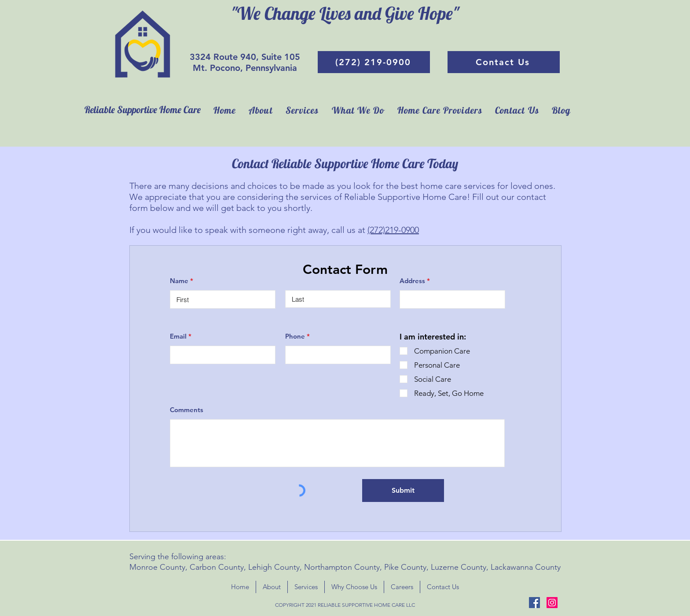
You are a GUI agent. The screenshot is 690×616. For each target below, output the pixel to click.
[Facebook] (534, 603)
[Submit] (403, 491)
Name (179, 281)
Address (412, 281)
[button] (358, 110)
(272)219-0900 (393, 230)
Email (178, 336)
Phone (295, 336)
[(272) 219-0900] (374, 62)
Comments (187, 410)
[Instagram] (552, 603)
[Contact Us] (504, 62)
